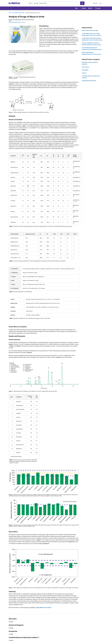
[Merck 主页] (14, 3)
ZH (101, 3)
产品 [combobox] (30, 3)
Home (10, 13)
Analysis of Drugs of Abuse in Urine (33, 13)
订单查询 (84, 8)
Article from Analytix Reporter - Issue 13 (17, 22)
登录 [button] (77, 8)
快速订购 (90, 8)
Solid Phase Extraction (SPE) (18, 13)
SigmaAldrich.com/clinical (44, 608)
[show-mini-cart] (99, 8)
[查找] (82, 3)
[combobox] (56, 3)
